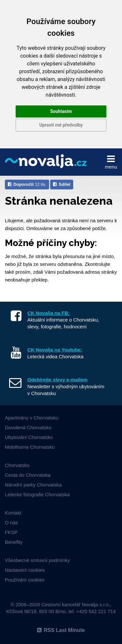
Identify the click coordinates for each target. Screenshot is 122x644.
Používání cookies (25, 580)
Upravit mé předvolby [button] (61, 125)
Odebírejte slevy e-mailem (57, 380)
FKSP (11, 532)
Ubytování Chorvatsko (29, 437)
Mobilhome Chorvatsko (30, 447)
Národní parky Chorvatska (33, 485)
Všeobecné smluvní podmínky (37, 560)
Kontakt (13, 513)
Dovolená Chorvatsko (28, 427)
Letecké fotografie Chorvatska (37, 494)
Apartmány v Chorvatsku (32, 418)
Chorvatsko (17, 465)
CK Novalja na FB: (48, 313)
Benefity (14, 542)
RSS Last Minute (61, 630)
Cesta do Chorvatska (28, 475)
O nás (11, 522)
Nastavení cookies (25, 570)
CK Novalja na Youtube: (55, 350)
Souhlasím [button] (61, 111)
